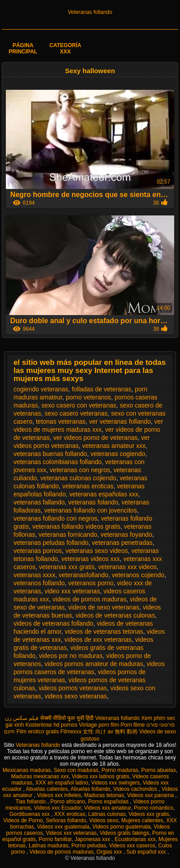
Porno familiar (55, 839)
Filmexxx (71, 732)
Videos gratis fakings (125, 833)
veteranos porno (91, 583)
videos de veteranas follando (53, 623)
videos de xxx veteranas (98, 640)
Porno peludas (88, 846)
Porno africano (68, 802)
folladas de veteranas (101, 389)
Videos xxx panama (151, 795)
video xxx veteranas (72, 591)
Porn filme (133, 725)
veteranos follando (39, 583)
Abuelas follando (91, 789)
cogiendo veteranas (41, 389)
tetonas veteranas (61, 421)
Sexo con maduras (76, 770)
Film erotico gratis (38, 732)
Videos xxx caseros (132, 846)
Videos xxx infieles (59, 795)
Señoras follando (66, 820)
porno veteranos (88, 397)
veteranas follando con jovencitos (91, 510)
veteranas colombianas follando (58, 462)
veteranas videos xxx (91, 559)
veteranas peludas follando (51, 543)
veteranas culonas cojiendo (78, 478)
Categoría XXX (65, 48)
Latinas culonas (107, 814)
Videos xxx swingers (116, 783)
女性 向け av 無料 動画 (110, 732)
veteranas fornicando (68, 535)
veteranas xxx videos (127, 567)
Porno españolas (109, 802)
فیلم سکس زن (22, 718)
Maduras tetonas (104, 795)
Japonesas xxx (93, 839)
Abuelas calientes (47, 789)
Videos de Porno (23, 820)
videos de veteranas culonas (115, 615)
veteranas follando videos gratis (76, 526)
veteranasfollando (84, 575)
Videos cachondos (136, 789)
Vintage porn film (99, 725)
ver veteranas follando (120, 421)
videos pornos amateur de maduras (94, 664)
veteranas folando (93, 502)
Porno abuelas (158, 770)
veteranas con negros (80, 470)
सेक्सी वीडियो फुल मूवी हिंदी (67, 718)
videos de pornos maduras (89, 599)
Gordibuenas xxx (30, 814)
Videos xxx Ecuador (58, 808)
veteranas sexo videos (96, 551)
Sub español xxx (147, 852)
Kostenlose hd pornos (51, 725)
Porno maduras (120, 770)
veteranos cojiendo (138, 575)
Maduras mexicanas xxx (40, 776)
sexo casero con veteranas (79, 405)
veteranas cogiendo (118, 454)
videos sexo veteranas (75, 696)
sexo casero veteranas (76, 413)
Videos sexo (104, 820)
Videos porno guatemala (121, 827)
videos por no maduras (71, 656)
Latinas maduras (49, 846)
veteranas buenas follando (50, 454)
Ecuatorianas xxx (135, 839)
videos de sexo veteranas (104, 607)
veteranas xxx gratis (67, 567)
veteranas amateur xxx (114, 446)
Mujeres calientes (142, 820)
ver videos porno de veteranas (95, 438)
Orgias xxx (110, 852)
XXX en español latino (62, 783)
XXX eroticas (70, 814)
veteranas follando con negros (56, 518)
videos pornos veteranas (73, 688)
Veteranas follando (90, 12)
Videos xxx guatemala (63, 827)
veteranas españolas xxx (104, 494)
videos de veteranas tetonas (104, 631)
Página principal (23, 48)
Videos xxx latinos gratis (101, 776)
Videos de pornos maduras (62, 852)
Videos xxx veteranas (71, 833)
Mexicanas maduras (27, 770)
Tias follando (32, 802)
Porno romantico (154, 808)
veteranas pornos (38, 551)
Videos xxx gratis (149, 814)
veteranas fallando (39, 502)
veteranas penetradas (122, 543)
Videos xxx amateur (108, 808)
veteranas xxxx (34, 575)
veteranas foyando (126, 535)
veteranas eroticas (88, 486)
